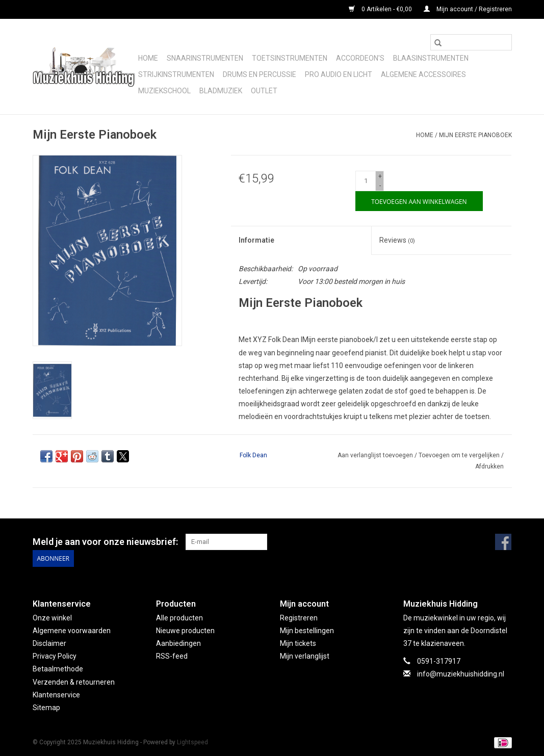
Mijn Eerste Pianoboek (475, 135)
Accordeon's (360, 58)
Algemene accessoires (423, 74)
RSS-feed (172, 656)
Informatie (256, 240)
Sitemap (46, 708)
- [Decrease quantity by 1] (380, 186)
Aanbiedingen (178, 643)
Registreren (299, 617)
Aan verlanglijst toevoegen (376, 455)
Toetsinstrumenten (290, 58)
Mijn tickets (298, 643)
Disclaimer (49, 643)
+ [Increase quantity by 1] (380, 176)
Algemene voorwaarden (72, 630)
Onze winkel (52, 617)
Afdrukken (489, 466)
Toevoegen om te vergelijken (460, 455)
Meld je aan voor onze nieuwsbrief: (105, 542)
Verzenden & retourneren (74, 682)
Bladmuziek (221, 91)
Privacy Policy (55, 656)
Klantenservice (56, 694)
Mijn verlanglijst (305, 656)
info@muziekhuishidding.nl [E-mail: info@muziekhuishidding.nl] (461, 674)
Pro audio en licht (339, 74)
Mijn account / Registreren (468, 9)
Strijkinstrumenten (176, 74)
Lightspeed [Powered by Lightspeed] (192, 742)
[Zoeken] (471, 42)
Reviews (397, 240)
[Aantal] (366, 181)
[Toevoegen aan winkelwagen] (419, 201)
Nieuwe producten (185, 630)
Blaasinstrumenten (431, 58)
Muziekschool (164, 91)
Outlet (264, 91)
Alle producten (179, 617)
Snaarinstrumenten (205, 58)
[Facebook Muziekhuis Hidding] (503, 542)
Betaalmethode (58, 669)
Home (148, 58)
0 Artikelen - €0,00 (381, 9)
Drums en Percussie (260, 74)
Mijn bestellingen (307, 630)
